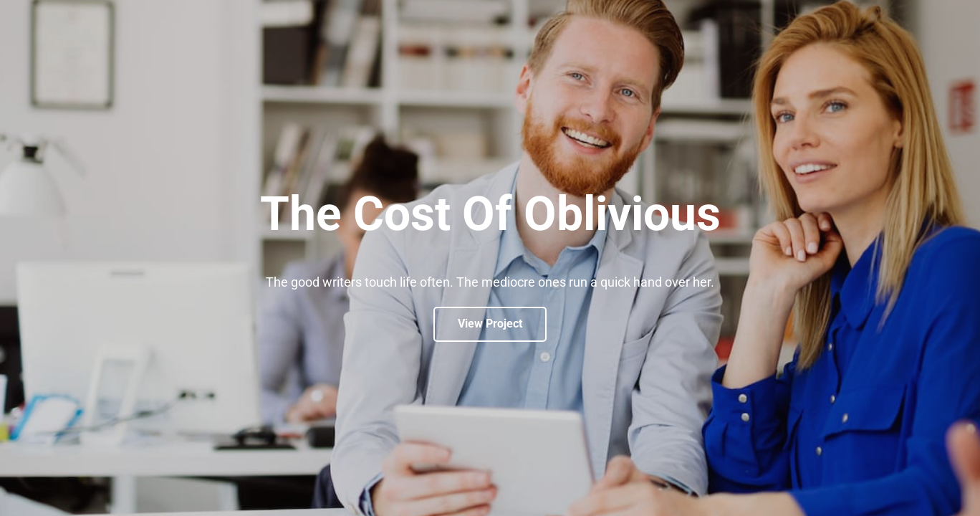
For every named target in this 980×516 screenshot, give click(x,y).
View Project (490, 324)
